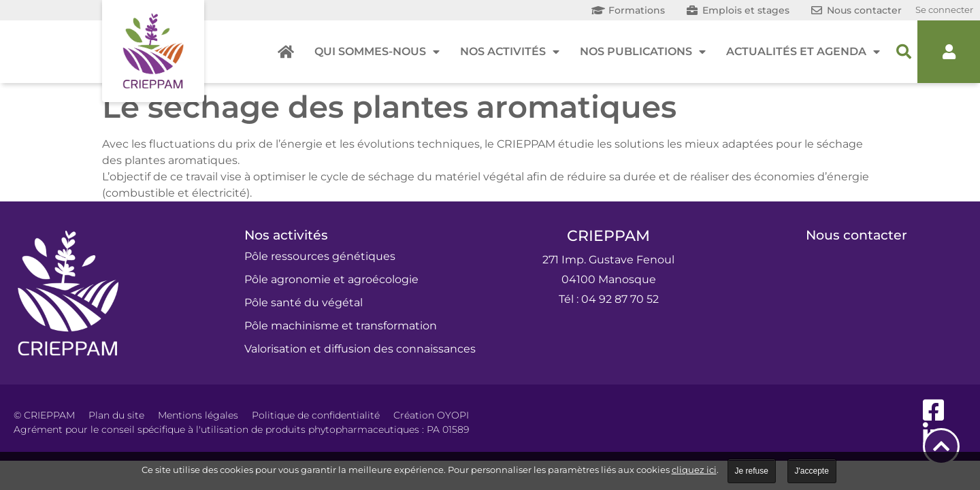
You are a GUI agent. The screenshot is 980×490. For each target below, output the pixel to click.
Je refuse (752, 471)
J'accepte (812, 471)
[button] (904, 52)
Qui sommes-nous (377, 52)
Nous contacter (856, 235)
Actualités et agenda (803, 52)
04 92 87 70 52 (620, 299)
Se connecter (944, 10)
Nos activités (510, 52)
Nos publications (643, 52)
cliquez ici (694, 470)
